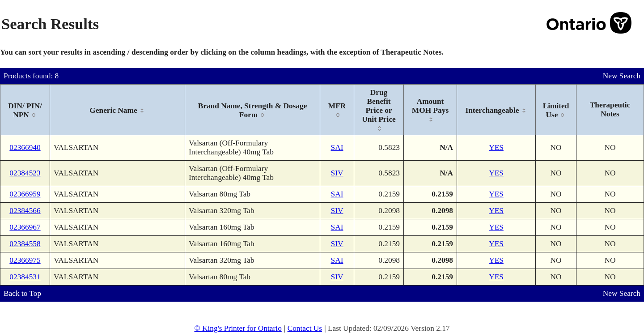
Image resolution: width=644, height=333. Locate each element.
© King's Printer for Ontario (238, 328)
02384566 (25, 211)
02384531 (25, 277)
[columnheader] (25, 110)
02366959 (25, 194)
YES (496, 147)
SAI (337, 147)
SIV (337, 173)
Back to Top (22, 293)
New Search (622, 76)
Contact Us (305, 328)
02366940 (25, 147)
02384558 (25, 244)
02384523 (25, 173)
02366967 (25, 227)
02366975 (25, 260)
